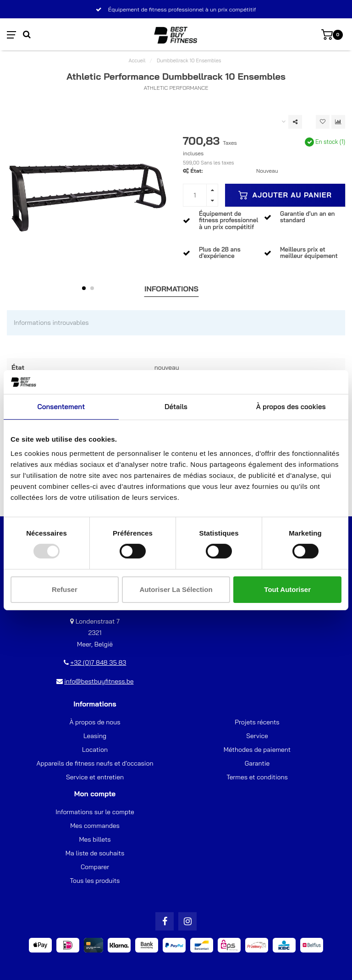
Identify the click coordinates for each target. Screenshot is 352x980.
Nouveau (267, 171)
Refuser (65, 589)
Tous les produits (95, 881)
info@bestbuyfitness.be (99, 681)
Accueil (137, 60)
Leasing (95, 736)
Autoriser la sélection (176, 589)
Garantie (257, 763)
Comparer (95, 867)
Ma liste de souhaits (95, 853)
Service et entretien (95, 777)
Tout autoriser (287, 589)
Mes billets (95, 839)
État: (196, 171)
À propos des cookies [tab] (291, 407)
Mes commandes (95, 826)
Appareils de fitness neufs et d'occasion (95, 763)
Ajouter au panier (285, 195)
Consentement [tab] (61, 407)
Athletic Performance (176, 88)
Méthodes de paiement (257, 750)
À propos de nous (95, 722)
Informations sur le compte (95, 812)
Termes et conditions (257, 777)
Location (95, 750)
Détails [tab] (176, 407)
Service (257, 736)
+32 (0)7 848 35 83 (98, 662)
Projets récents (257, 722)
